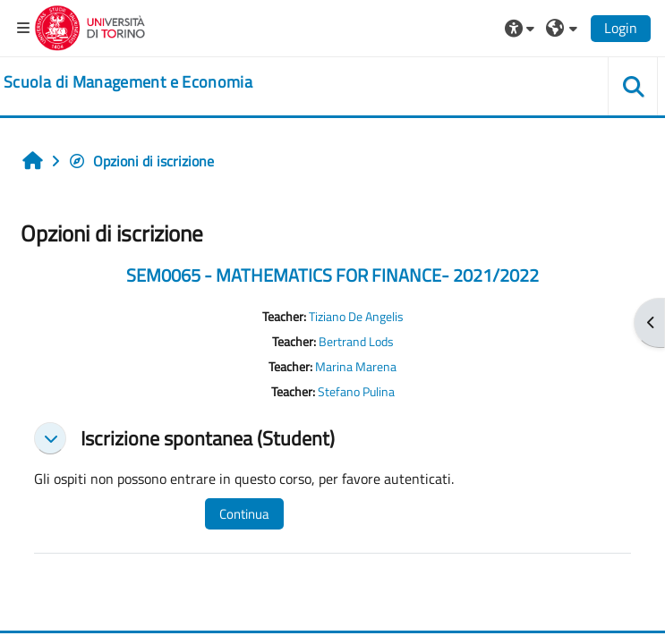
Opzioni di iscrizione (141, 161)
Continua (244, 514)
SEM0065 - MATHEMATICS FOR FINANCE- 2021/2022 (332, 275)
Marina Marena (356, 367)
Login (621, 28)
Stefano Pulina (356, 392)
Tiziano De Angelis (356, 317)
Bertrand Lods (356, 342)
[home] (128, 82)
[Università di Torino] (90, 26)
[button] (522, 28)
